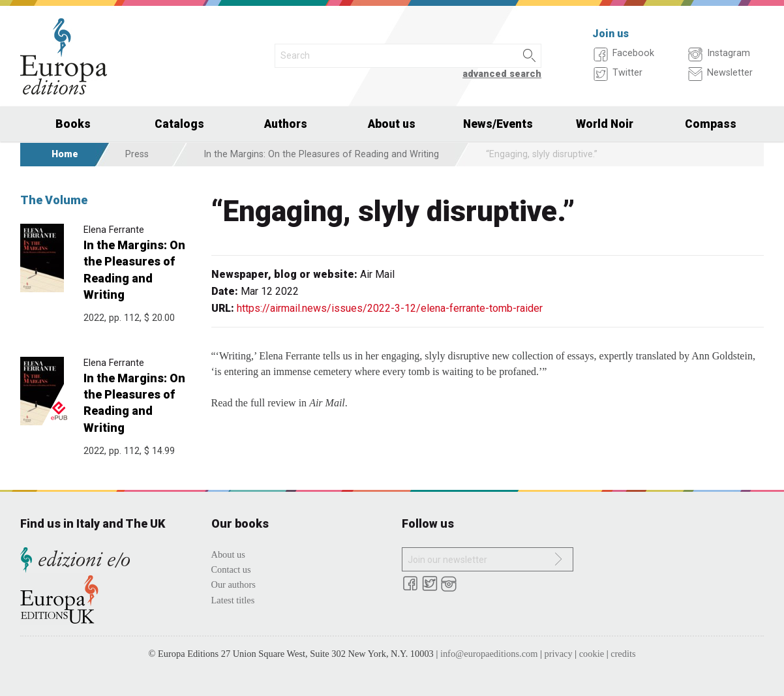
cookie (592, 654)
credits (623, 654)
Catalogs (179, 124)
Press (137, 154)
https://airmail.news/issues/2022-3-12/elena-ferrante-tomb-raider (390, 308)
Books (73, 124)
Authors (286, 124)
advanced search (502, 74)
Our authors (234, 584)
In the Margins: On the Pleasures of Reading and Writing (321, 154)
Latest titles (233, 600)
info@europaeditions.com (489, 654)
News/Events (498, 124)
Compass (711, 124)
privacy (559, 654)
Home (65, 154)
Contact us (231, 569)
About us (392, 124)
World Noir (605, 124)
